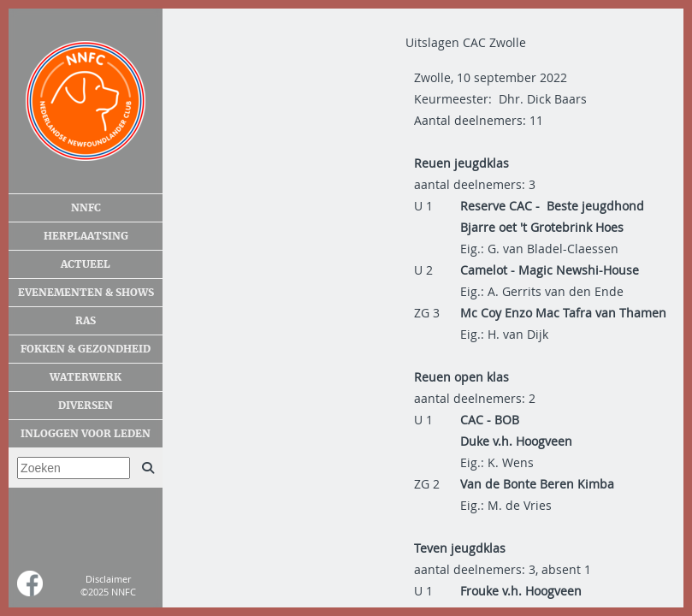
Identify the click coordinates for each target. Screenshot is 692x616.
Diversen (86, 406)
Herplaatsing (86, 236)
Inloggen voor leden (86, 434)
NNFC (86, 208)
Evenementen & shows (86, 293)
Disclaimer (108, 579)
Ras (86, 321)
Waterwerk (86, 377)
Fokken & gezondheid (86, 349)
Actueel (86, 264)
